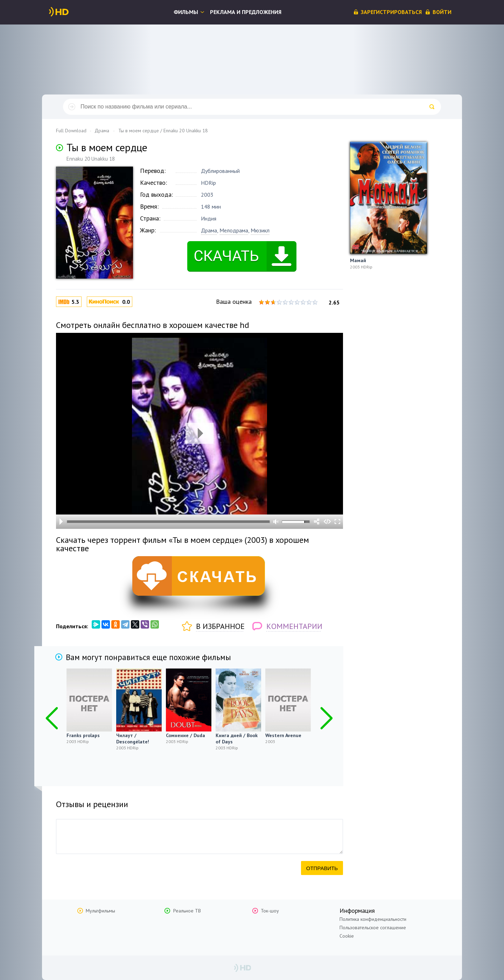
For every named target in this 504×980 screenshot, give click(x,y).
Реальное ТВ (187, 911)
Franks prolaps (83, 735)
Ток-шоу (270, 911)
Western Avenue (283, 735)
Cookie (347, 936)
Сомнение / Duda (185, 735)
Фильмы (186, 12)
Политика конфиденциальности (373, 919)
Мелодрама (234, 230)
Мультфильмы (100, 911)
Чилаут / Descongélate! (133, 738)
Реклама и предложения (246, 12)
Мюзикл (260, 230)
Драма (209, 230)
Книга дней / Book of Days (237, 738)
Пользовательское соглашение (373, 927)
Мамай (358, 260)
